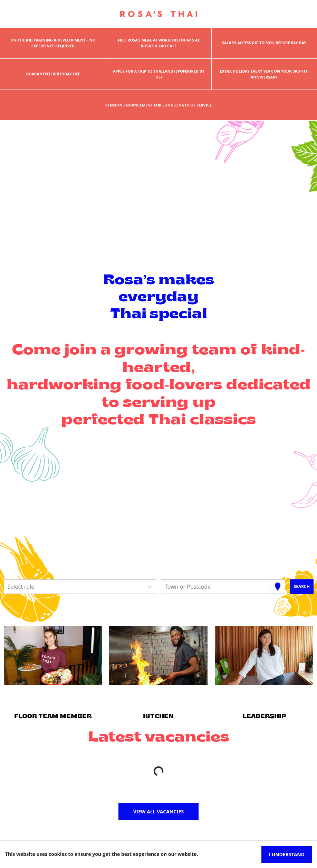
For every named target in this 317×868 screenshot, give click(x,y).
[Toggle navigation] (15, 14)
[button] (53, 656)
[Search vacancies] (302, 587)
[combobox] (8, 587)
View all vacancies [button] (159, 811)
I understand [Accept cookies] (287, 854)
